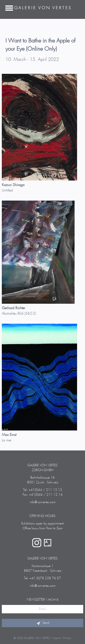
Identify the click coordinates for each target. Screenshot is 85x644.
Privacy (67, 638)
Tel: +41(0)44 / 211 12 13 (43, 490)
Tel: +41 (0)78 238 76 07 (42, 578)
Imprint (57, 638)
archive (53, 600)
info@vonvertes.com (43, 502)
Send (43, 623)
